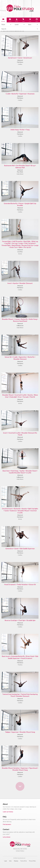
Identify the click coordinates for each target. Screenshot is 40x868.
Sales (10, 864)
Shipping (16, 864)
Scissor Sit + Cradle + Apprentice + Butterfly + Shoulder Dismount (20, 359)
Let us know (7, 840)
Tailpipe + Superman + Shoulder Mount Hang (20, 735)
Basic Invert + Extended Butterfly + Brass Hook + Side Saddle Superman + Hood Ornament (20, 660)
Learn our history (8, 815)
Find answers (7, 828)
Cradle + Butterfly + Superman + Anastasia (20, 94)
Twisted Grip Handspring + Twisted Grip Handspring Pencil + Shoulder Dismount (20, 698)
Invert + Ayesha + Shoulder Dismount (20, 284)
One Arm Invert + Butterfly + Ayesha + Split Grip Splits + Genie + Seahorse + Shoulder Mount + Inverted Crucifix (20, 513)
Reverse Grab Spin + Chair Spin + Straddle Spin (20, 623)
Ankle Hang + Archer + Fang (20, 130)
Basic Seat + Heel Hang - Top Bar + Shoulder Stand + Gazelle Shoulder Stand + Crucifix (20, 474)
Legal (6, 864)
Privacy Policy (32, 864)
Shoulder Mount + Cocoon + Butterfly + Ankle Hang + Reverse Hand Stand (20, 321)
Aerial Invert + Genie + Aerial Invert (20, 58)
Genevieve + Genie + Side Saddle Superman (20, 551)
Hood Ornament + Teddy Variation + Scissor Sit (20, 587)
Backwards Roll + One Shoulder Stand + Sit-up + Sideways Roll (20, 167)
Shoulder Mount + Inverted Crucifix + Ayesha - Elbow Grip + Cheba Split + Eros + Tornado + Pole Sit (20, 397)
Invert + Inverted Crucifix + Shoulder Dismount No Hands (20, 435)
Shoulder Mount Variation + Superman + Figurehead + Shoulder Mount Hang (20, 772)
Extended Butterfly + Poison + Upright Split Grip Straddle (20, 205)
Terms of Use (24, 864)
